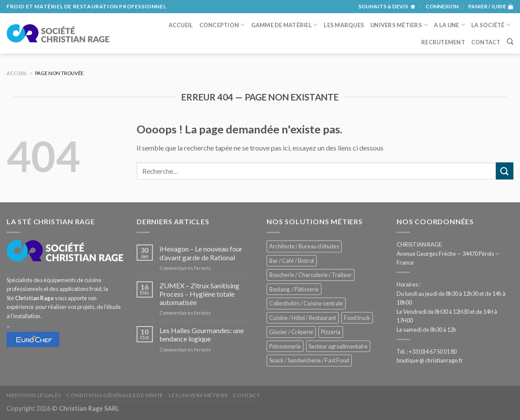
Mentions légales (34, 395)
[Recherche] (510, 42)
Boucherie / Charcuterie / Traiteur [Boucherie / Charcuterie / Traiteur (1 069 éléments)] (311, 275)
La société (491, 25)
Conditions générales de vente (115, 395)
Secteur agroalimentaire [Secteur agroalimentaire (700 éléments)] (338, 346)
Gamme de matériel (285, 25)
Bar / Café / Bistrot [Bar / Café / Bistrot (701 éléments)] (292, 261)
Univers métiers (399, 25)
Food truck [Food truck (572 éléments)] (357, 318)
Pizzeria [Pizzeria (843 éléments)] (331, 332)
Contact (486, 42)
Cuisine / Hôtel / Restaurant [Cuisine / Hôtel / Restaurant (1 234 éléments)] (303, 318)
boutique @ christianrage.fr (430, 360)
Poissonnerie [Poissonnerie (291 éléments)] (285, 346)
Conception (222, 25)
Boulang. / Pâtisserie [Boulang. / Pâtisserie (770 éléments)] (294, 289)
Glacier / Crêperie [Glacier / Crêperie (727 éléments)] (291, 332)
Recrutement (443, 42)
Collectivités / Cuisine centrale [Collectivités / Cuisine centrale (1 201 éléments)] (306, 303)
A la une (450, 25)
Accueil (181, 25)
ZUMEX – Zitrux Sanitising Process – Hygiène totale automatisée (199, 294)
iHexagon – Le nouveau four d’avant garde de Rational (201, 253)
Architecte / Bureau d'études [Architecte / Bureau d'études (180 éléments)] (304, 246)
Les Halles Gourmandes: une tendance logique (202, 334)
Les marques (344, 25)
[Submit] (505, 171)
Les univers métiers (198, 395)
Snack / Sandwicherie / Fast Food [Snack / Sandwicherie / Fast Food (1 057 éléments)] (309, 360)
